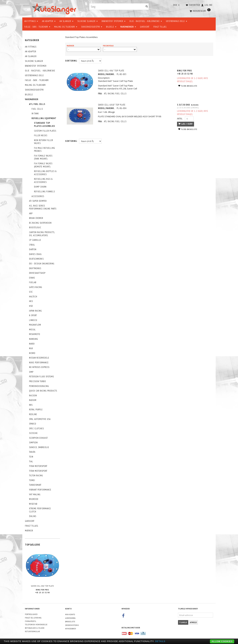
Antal (180, 119)
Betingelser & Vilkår (35, 628)
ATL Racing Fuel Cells (115, 94)
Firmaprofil (31, 621)
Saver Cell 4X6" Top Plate (42, 586)
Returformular (32, 631)
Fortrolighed (31, 614)
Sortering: (71, 61)
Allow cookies (222, 641)
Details (160, 641)
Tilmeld (183, 622)
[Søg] (147, 7)
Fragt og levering (33, 618)
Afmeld (193, 622)
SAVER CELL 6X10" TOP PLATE (112, 105)
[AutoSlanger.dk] (55, 8)
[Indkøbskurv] (200, 11)
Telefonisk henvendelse (36, 624)
